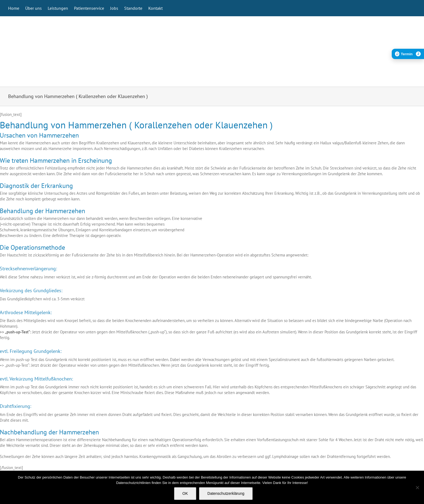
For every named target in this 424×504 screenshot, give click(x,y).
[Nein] (417, 487)
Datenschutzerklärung (226, 493)
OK (185, 493)
